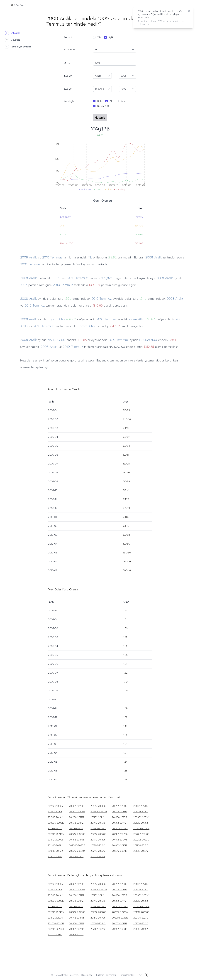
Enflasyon (13, 33)
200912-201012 (98, 829)
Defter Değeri (20, 5)
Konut (123, 101)
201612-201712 (98, 857)
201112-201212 (55, 829)
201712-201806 (98, 840)
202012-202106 (141, 834)
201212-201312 (141, 823)
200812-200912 (120, 829)
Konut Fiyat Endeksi (18, 47)
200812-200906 (99, 812)
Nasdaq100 (103, 106)
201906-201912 (98, 845)
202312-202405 (56, 834)
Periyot (68, 37)
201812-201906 (77, 840)
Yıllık (100, 37)
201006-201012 (120, 817)
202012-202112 (120, 851)
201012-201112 (76, 829)
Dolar (100, 101)
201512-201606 (55, 806)
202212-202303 (56, 929)
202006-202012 (77, 845)
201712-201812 (76, 857)
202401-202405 (141, 829)
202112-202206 (98, 834)
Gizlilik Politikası (127, 975)
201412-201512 (98, 823)
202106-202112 (55, 845)
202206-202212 (141, 840)
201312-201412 (119, 823)
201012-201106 (55, 812)
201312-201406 (98, 806)
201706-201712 (141, 845)
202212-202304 (77, 851)
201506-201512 (120, 812)
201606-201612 (55, 851)
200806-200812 (56, 823)
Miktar (67, 63)
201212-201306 (120, 806)
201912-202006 (56, 840)
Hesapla (100, 118)
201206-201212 (77, 817)
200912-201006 (77, 812)
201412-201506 (77, 806)
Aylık (111, 37)
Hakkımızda (87, 975)
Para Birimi (70, 50)
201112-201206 (141, 806)
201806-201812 (120, 845)
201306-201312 (55, 817)
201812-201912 (55, 857)
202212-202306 (77, 834)
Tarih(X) (68, 76)
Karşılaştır (69, 101)
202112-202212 (98, 851)
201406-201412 (141, 812)
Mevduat (12, 40)
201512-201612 (76, 823)
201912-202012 (141, 851)
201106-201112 (98, 817)
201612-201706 (120, 840)
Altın (112, 101)
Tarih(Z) (68, 89)
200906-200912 (141, 817)
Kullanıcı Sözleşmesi (106, 975)
